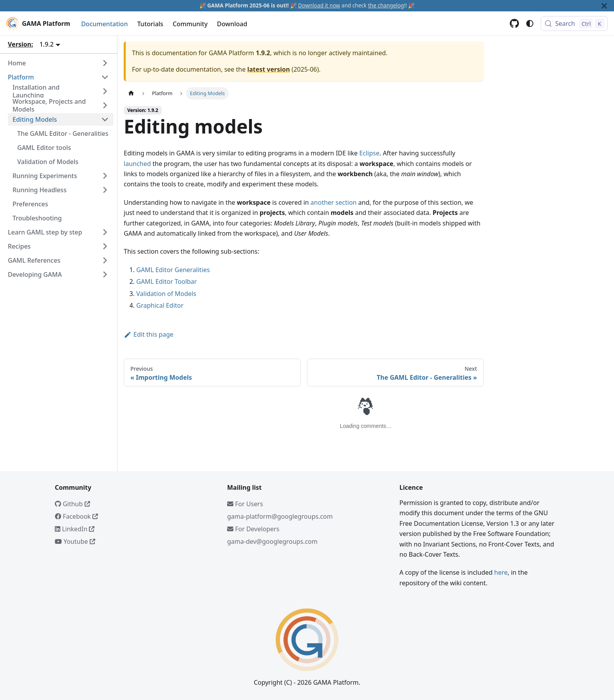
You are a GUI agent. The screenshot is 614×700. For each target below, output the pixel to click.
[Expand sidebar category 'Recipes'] (105, 246)
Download (232, 24)
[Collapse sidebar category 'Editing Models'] (105, 119)
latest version (268, 69)
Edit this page (149, 334)
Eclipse (369, 153)
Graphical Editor (160, 305)
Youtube (75, 541)
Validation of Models (166, 294)
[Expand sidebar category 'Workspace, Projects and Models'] (105, 105)
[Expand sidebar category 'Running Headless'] (105, 190)
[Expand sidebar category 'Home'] (105, 63)
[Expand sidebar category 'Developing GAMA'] (105, 274)
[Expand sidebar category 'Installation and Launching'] (105, 91)
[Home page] (131, 93)
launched (137, 164)
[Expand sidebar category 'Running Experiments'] (105, 176)
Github (72, 504)
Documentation (104, 24)
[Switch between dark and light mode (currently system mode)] (530, 23)
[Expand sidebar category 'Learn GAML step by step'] (105, 232)
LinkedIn (75, 529)
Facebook (76, 516)
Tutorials (150, 24)
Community (190, 24)
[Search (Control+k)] (574, 23)
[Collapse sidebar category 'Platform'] (105, 77)
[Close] (604, 6)
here (501, 572)
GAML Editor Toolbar (167, 281)
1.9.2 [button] (47, 44)
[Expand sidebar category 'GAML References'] (105, 260)
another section (334, 202)
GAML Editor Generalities (173, 270)
